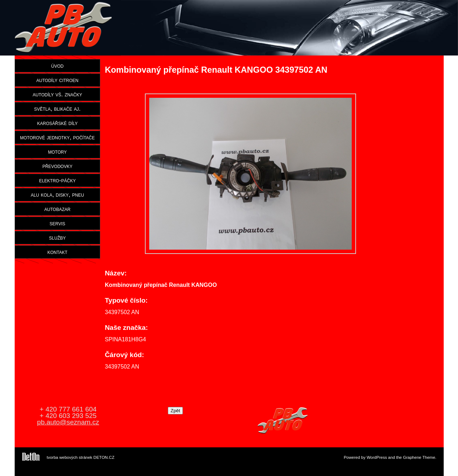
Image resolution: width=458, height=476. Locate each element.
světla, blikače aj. (57, 109)
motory (57, 152)
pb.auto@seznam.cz (68, 422)
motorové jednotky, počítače (57, 137)
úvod (57, 66)
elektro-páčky (57, 180)
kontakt (58, 252)
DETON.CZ (104, 457)
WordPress (377, 457)
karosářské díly (57, 123)
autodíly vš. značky (57, 94)
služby (57, 237)
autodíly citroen (58, 80)
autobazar (57, 209)
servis (57, 223)
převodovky (57, 166)
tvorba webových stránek (70, 457)
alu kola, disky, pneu (57, 194)
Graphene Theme (419, 457)
